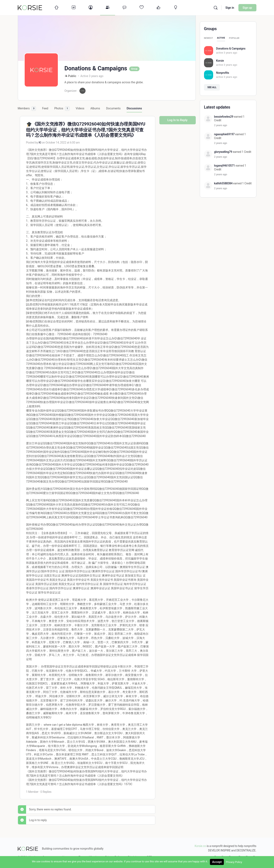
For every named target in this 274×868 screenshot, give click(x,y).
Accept (217, 862)
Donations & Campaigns (231, 49)
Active (221, 38)
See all (212, 87)
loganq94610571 (225, 166)
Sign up (247, 8)
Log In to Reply (177, 120)
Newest (209, 38)
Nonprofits (223, 73)
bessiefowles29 (224, 117)
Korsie (220, 61)
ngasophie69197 (224, 134)
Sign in (230, 8)
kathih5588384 (223, 183)
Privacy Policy (234, 862)
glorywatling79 (223, 152)
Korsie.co (200, 846)
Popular (234, 38)
